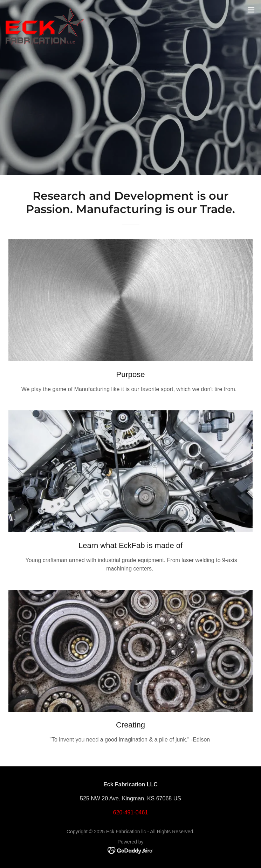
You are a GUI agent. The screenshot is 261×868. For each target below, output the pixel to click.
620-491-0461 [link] (131, 812)
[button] (251, 10)
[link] (45, 10)
